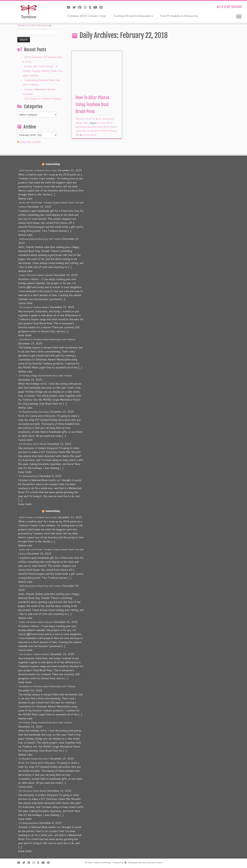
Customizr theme (154, 863)
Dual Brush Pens (107, 127)
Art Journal (103, 123)
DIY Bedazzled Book (29, 476)
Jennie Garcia (82, 131)
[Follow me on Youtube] (96, 7)
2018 (30, 25)
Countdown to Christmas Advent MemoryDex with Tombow (47, 339)
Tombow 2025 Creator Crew (86, 16)
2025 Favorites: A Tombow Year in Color (38, 170)
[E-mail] (70, 7)
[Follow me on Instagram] (86, 7)
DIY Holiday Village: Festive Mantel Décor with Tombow (45, 376)
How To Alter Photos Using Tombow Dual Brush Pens (92, 105)
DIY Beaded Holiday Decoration (34, 412)
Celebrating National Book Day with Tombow (40, 239)
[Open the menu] (239, 17)
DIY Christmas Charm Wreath (33, 444)
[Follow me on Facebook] (81, 7)
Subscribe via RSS (30, 142)
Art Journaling (106, 119)
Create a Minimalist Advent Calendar (36, 275)
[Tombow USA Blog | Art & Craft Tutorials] (29, 12)
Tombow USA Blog (53, 164)
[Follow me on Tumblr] (91, 7)
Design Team (82, 123)
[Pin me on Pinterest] (102, 7)
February (41, 25)
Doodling (92, 127)
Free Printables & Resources (179, 16)
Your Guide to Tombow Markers (43, 99)
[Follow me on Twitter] (75, 7)
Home (21, 25)
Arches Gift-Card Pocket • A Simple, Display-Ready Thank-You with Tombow (43, 71)
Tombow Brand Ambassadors (133, 16)
